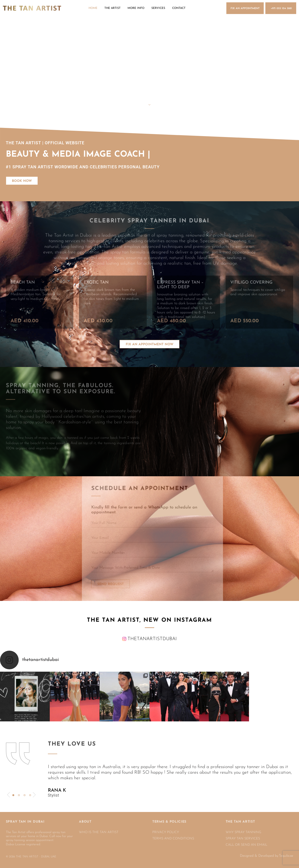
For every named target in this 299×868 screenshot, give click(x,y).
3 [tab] (25, 795)
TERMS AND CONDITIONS (173, 836)
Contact (179, 8)
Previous (9, 795)
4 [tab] (30, 795)
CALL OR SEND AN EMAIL (246, 842)
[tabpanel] (171, 781)
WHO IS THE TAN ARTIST (99, 829)
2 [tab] (19, 795)
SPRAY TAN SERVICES (243, 836)
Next (34, 795)
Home (93, 8)
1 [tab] (13, 795)
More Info (136, 8)
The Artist (112, 8)
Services (158, 8)
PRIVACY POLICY (166, 829)
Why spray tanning (243, 829)
